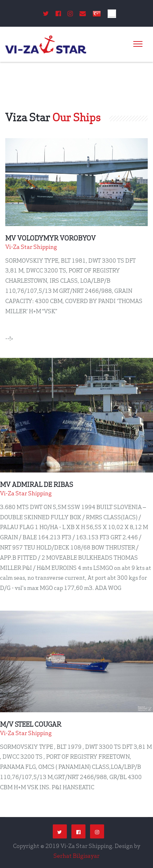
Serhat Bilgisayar (76, 856)
